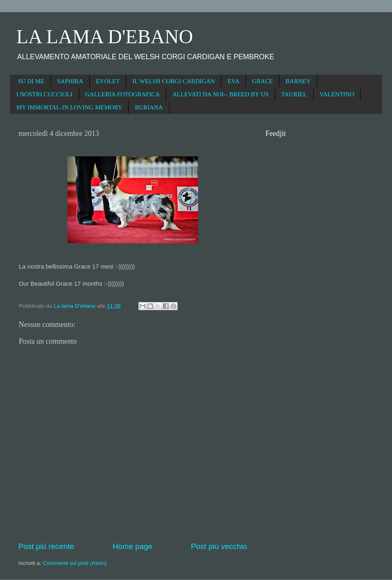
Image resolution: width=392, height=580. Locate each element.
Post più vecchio (219, 546)
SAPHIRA (70, 81)
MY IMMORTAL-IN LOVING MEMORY (69, 107)
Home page (133, 546)
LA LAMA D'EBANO (105, 37)
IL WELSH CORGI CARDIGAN (174, 81)
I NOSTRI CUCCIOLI (45, 94)
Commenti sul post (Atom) (75, 563)
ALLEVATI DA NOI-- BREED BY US (220, 94)
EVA (233, 81)
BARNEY (298, 81)
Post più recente (46, 546)
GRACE (262, 81)
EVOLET (108, 81)
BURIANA (149, 107)
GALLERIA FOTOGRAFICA (123, 94)
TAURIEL (294, 94)
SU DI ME (31, 81)
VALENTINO (337, 94)
